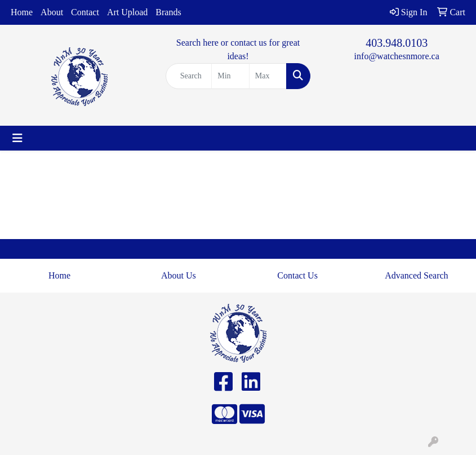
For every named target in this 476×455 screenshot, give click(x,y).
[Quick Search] (189, 76)
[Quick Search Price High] (268, 76)
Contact (85, 12)
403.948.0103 (397, 43)
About (52, 12)
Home (22, 12)
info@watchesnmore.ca (397, 56)
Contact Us (297, 275)
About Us (179, 275)
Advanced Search (416, 275)
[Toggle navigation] (17, 138)
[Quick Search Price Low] (230, 76)
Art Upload (127, 12)
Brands (168, 12)
